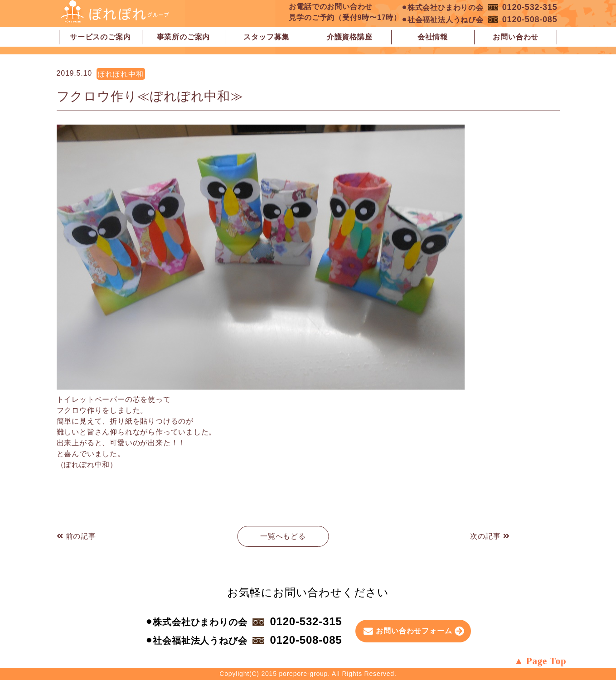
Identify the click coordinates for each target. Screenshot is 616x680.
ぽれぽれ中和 (121, 74)
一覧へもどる (283, 536)
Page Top (546, 661)
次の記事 (490, 536)
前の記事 (76, 536)
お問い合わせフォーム (414, 631)
